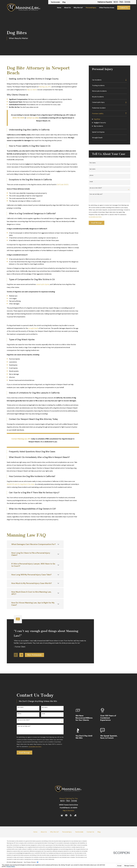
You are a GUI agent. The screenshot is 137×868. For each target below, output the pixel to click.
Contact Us (124, 8)
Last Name (92, 169)
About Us (44, 832)
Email (91, 182)
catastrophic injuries (43, 284)
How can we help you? (96, 194)
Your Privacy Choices (31, 862)
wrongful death (33, 328)
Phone (91, 175)
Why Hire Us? (54, 832)
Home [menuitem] (59, 8)
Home (35, 832)
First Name (93, 163)
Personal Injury (67, 832)
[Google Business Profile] (62, 815)
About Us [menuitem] (67, 8)
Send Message (97, 223)
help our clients (32, 90)
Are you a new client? (96, 188)
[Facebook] (66, 815)
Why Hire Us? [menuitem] (78, 8)
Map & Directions (68, 811)
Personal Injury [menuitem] (91, 8)
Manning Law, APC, (45, 87)
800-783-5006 (122, 2)
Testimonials (55, 2)
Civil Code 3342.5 (63, 185)
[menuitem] (108, 80)
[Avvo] (75, 815)
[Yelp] (71, 815)
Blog (64, 2)
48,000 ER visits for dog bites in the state (21, 484)
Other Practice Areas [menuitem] (107, 8)
